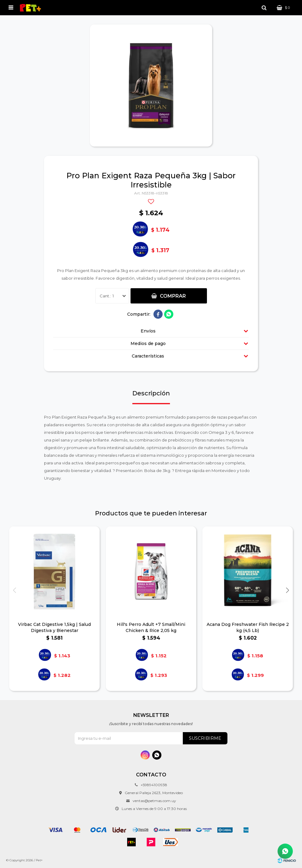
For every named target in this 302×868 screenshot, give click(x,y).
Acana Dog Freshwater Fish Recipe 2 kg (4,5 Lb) (248, 627)
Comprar (173, 296)
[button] (287, 590)
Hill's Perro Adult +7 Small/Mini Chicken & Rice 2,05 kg (151, 627)
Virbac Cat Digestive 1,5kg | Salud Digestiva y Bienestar (54, 627)
